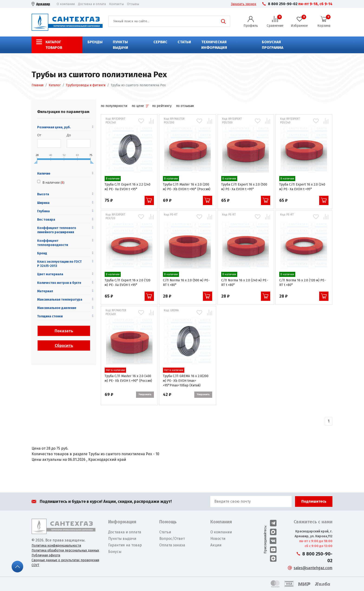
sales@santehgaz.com (313, 568)
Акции (216, 545)
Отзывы (133, 4)
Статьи (184, 42)
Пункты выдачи (120, 45)
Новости (218, 539)
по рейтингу (162, 106)
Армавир (43, 4)
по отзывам (185, 106)
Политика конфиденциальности (56, 546)
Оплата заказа (172, 545)
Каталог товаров (54, 45)
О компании (66, 4)
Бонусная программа (273, 45)
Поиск (223, 21)
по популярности (114, 106)
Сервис (160, 42)
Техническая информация (214, 45)
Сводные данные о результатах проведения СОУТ (65, 563)
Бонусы (115, 552)
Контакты (116, 4)
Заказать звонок (244, 4)
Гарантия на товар (125, 545)
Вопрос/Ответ (172, 539)
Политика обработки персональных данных (65, 550)
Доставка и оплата (92, 4)
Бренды (95, 42)
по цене (140, 106)
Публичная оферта (46, 555)
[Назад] (329, 421)
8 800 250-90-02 (283, 4)
